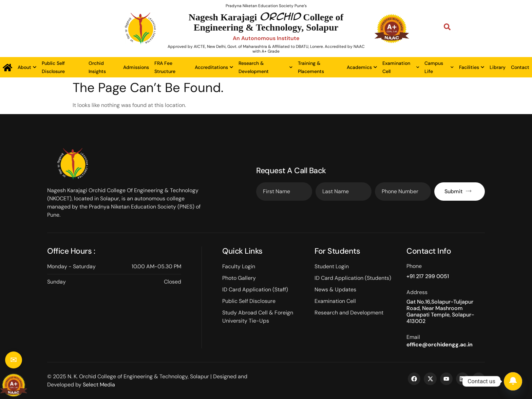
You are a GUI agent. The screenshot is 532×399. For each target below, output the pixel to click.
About (27, 67)
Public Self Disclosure (53, 67)
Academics (362, 67)
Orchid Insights (97, 67)
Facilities (472, 67)
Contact (520, 67)
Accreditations (214, 67)
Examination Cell (401, 67)
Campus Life (439, 67)
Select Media (99, 385)
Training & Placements (311, 67)
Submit (458, 191)
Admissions (136, 67)
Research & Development (265, 67)
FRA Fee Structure (165, 67)
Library (498, 67)
